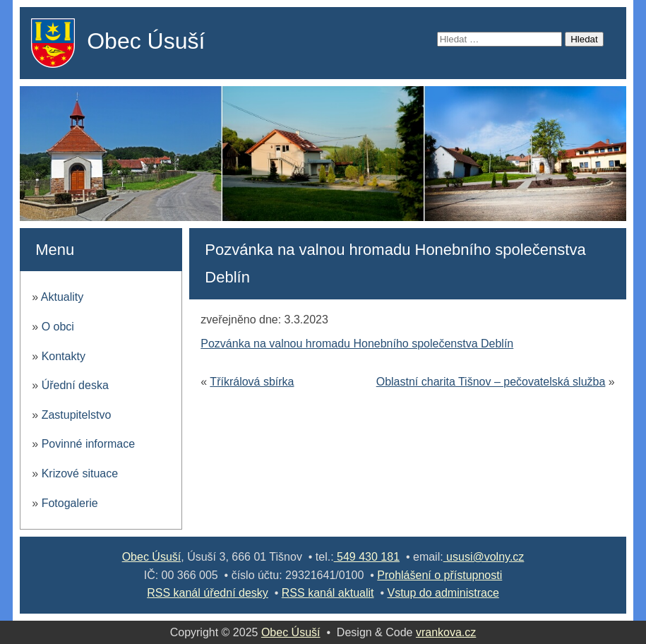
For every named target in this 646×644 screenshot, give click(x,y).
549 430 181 (367, 557)
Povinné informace (89, 444)
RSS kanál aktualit (328, 593)
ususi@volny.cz (484, 557)
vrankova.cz (446, 632)
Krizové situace (80, 473)
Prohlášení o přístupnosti (439, 575)
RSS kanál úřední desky (208, 593)
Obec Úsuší (146, 41)
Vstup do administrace (443, 593)
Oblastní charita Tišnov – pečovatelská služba (491, 382)
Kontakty (64, 356)
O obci (58, 327)
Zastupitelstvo (77, 415)
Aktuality (62, 297)
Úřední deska (75, 385)
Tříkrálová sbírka (252, 382)
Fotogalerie (70, 503)
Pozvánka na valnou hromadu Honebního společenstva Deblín (357, 344)
